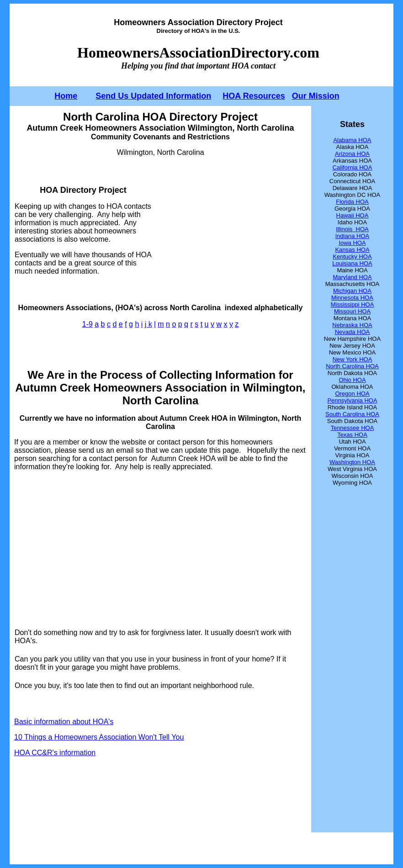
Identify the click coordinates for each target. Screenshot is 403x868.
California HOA (353, 167)
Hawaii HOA (353, 215)
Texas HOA (352, 435)
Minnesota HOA (352, 298)
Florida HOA (352, 202)
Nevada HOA (353, 332)
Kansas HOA (352, 250)
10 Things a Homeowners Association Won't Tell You (99, 737)
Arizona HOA (352, 154)
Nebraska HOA (352, 325)
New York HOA (353, 359)
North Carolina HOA (352, 366)
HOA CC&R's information (55, 753)
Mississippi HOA (353, 304)
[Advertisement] (229, 230)
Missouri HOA (352, 311)
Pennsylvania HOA (352, 400)
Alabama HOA (352, 140)
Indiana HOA (352, 236)
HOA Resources (254, 96)
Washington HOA (352, 462)
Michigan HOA (352, 291)
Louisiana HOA (352, 263)
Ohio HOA (352, 380)
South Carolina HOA (352, 414)
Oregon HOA (352, 394)
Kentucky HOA (352, 257)
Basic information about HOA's (64, 722)
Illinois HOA (352, 229)
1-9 (87, 324)
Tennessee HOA (353, 428)
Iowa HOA (352, 243)
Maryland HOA (352, 277)
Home (66, 96)
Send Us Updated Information (153, 96)
